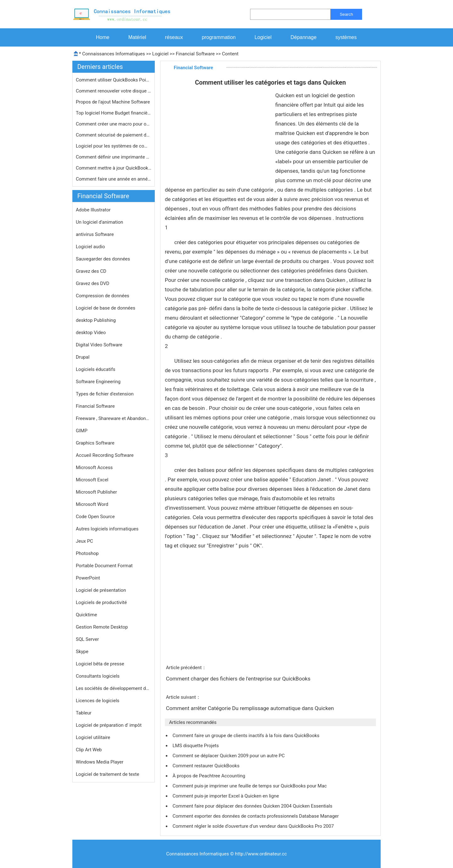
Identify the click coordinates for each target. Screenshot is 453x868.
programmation (219, 37)
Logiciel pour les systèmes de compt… (114, 146)
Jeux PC (84, 541)
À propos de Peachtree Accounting (209, 776)
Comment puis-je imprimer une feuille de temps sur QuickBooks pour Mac (250, 786)
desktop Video (91, 333)
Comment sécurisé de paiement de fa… (114, 135)
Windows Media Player (100, 762)
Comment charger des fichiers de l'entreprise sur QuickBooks (239, 679)
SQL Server (87, 639)
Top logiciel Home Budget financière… (114, 113)
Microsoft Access (94, 468)
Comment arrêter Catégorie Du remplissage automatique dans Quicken (250, 708)
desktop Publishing (96, 320)
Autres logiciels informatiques (107, 529)
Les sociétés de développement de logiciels (114, 688)
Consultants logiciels (98, 676)
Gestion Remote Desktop (102, 627)
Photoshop (87, 553)
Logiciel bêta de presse (100, 664)
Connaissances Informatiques (113, 54)
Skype (82, 652)
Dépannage (303, 37)
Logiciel (263, 37)
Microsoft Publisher (96, 492)
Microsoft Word (92, 504)
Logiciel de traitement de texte (107, 774)
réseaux (174, 37)
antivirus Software (95, 234)
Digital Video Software (99, 345)
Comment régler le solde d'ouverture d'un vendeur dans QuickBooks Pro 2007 (254, 826)
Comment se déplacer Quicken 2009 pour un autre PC (229, 756)
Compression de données (103, 296)
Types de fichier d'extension (105, 394)
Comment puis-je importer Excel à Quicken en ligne (226, 796)
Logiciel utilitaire (93, 737)
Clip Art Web (89, 750)
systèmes (346, 37)
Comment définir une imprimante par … (114, 157)
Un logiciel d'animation (99, 222)
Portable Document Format (104, 566)
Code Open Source (95, 517)
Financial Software (195, 54)
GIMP (82, 431)
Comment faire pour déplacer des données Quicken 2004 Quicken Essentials (253, 806)
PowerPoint (88, 578)
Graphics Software (95, 443)
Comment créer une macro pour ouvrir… (114, 124)
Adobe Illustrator (93, 210)
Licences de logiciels (98, 701)
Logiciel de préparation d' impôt (109, 725)
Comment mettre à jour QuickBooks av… (114, 168)
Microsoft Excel (92, 480)
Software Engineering (98, 382)
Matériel (137, 37)
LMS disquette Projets (196, 746)
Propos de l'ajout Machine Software (113, 102)
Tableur (84, 713)
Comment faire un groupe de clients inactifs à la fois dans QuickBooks (246, 736)
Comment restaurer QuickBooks (206, 766)
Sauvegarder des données (103, 259)
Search (346, 14)
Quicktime (86, 615)
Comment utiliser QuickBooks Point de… (114, 80)
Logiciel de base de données (106, 308)
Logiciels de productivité (101, 602)
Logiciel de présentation (101, 590)
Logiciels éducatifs (95, 369)
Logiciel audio (90, 247)
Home (103, 37)
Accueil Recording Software (105, 455)
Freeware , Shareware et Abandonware (114, 418)
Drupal (83, 357)
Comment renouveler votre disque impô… (114, 91)
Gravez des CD (91, 271)
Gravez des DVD (92, 283)
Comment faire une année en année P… (114, 179)
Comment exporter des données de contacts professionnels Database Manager (256, 816)
